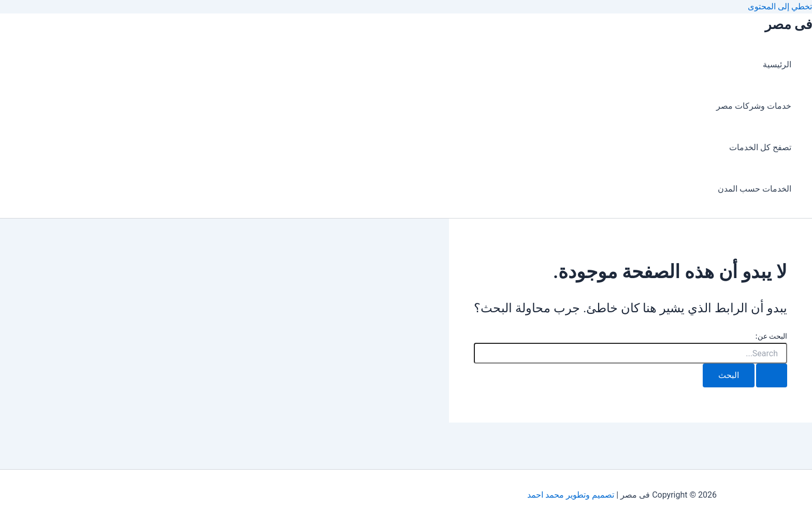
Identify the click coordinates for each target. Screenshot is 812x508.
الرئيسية (777, 64)
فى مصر (788, 24)
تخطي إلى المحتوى (780, 6)
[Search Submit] (772, 375)
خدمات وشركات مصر (754, 106)
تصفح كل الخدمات (760, 147)
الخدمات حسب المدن (755, 189)
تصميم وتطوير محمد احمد (571, 495)
